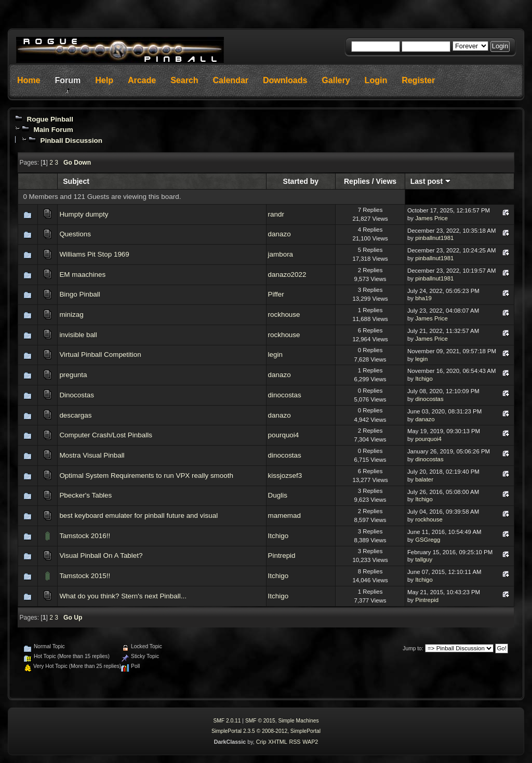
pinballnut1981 (434, 238)
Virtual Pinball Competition (100, 354)
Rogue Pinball (50, 119)
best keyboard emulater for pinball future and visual (138, 516)
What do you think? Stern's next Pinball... (123, 596)
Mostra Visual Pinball (92, 455)
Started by (301, 181)
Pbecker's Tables (85, 495)
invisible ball (78, 335)
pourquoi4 (284, 435)
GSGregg (428, 540)
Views (387, 181)
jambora (281, 254)
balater (424, 479)
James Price (431, 218)
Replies (357, 181)
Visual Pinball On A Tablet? (101, 555)
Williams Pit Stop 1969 (94, 254)
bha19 (423, 298)
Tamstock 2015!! (85, 576)
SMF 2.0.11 (227, 721)
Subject (76, 181)
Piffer (276, 294)
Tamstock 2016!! (85, 536)
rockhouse (284, 314)
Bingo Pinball (79, 294)
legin (275, 354)
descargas (75, 415)
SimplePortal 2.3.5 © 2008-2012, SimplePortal (266, 731)
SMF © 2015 (260, 721)
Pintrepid (282, 555)
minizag (71, 314)
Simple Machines (298, 721)
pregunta (73, 375)
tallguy (424, 559)
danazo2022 (287, 275)
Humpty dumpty (84, 214)
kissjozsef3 (285, 476)
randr (276, 214)
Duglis (278, 495)
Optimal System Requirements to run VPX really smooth (146, 476)
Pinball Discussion (71, 140)
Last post (431, 181)
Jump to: (413, 648)
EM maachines (82, 275)
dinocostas (285, 395)
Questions (75, 234)
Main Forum (53, 130)
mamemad (284, 516)
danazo (280, 234)
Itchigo (424, 379)
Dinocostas (76, 395)
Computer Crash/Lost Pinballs (106, 435)
